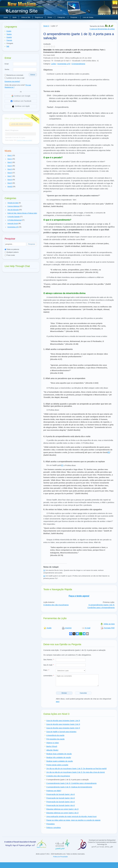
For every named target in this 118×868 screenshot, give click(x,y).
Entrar (33, 75)
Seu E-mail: (49, 665)
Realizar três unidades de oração (59, 757)
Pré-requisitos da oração (55, 739)
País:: (46, 670)
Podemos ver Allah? (54, 791)
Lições (54, 64)
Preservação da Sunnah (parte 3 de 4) (61, 802)
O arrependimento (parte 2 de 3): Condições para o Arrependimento (71, 783)
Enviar (64, 693)
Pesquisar (75, 17)
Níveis (51, 17)
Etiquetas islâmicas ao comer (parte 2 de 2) (62, 813)
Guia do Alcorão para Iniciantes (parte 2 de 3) (63, 724)
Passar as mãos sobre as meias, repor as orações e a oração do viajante (73, 820)
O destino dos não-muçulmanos (56, 605)
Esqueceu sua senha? (12, 81)
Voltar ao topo (107, 624)
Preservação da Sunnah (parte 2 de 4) (61, 798)
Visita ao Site (26, 17)
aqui (58, 702)
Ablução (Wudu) (52, 750)
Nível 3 (46, 26)
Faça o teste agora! (79, 596)
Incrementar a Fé (64, 64)
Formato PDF (108, 628)
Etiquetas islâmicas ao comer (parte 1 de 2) (62, 809)
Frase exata (10, 255)
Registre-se (39, 17)
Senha (7, 69)
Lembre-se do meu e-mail (14, 78)
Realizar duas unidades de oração (59, 754)
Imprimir (67, 628)
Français (9, 40)
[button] (6, 156)
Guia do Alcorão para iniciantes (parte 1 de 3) (63, 721)
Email (7, 64)
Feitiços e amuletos (54, 828)
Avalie (47, 628)
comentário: (49, 676)
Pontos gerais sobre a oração (57, 765)
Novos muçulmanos (22, 8)
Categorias (62, 17)
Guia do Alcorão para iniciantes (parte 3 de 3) (63, 728)
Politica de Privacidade (60, 857)
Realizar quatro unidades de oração (60, 761)
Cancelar (83, 693)
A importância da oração (55, 735)
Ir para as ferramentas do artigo (102, 29)
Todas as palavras (12, 249)
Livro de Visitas (88, 17)
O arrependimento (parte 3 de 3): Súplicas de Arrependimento (69, 787)
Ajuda (14, 17)
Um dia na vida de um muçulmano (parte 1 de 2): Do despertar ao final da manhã (76, 769)
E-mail (86, 628)
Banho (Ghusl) (52, 746)
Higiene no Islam (53, 743)
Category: (47, 64)
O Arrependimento (78, 64)
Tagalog (9, 34)
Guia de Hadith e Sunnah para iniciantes (61, 732)
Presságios (50, 824)
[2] (62, 465)
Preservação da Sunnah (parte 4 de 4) (61, 805)
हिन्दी (8, 47)
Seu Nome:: (49, 660)
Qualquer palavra (12, 252)
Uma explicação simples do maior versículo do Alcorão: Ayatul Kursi (71, 816)
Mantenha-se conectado (14, 75)
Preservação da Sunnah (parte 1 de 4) (61, 794)
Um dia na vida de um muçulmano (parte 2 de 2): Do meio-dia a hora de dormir (76, 772)
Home (6, 17)
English (9, 31)
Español (9, 37)
